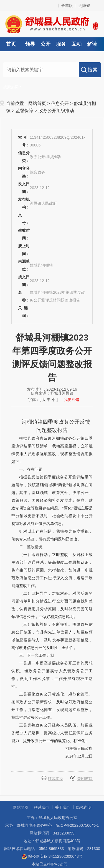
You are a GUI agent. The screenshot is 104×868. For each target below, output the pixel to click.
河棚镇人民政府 (79, 749)
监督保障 (24, 111)
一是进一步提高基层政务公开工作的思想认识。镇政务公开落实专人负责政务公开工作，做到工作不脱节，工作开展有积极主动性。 (52, 675)
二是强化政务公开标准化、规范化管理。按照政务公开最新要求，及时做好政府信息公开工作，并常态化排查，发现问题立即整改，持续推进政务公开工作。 (52, 706)
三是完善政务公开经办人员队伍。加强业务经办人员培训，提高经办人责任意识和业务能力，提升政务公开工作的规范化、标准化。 (52, 733)
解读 (92, 44)
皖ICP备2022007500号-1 (77, 825)
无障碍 (84, 6)
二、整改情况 (31, 547)
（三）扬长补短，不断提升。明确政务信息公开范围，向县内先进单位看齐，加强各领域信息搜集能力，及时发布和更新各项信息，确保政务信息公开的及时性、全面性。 (52, 636)
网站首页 (37, 103)
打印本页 (55, 779)
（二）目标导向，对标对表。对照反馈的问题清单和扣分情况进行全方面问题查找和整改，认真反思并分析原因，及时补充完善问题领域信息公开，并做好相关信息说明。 (52, 605)
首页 (11, 44)
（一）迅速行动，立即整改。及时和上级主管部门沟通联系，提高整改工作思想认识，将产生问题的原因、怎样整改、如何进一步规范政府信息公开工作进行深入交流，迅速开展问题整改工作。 (52, 570)
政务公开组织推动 (56, 111)
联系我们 (42, 807)
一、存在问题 (31, 469)
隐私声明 (84, 807)
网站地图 (21, 807)
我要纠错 (72, 400)
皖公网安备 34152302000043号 (52, 856)
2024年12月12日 (79, 756)
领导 (30, 44)
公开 (45, 44)
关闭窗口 (85, 779)
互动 (77, 44)
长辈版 (67, 6)
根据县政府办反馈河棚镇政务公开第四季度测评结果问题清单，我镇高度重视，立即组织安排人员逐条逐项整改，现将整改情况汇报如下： (52, 450)
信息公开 (60, 103)
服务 (61, 44)
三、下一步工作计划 (37, 655)
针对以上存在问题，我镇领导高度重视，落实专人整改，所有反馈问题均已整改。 (52, 535)
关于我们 (63, 807)
